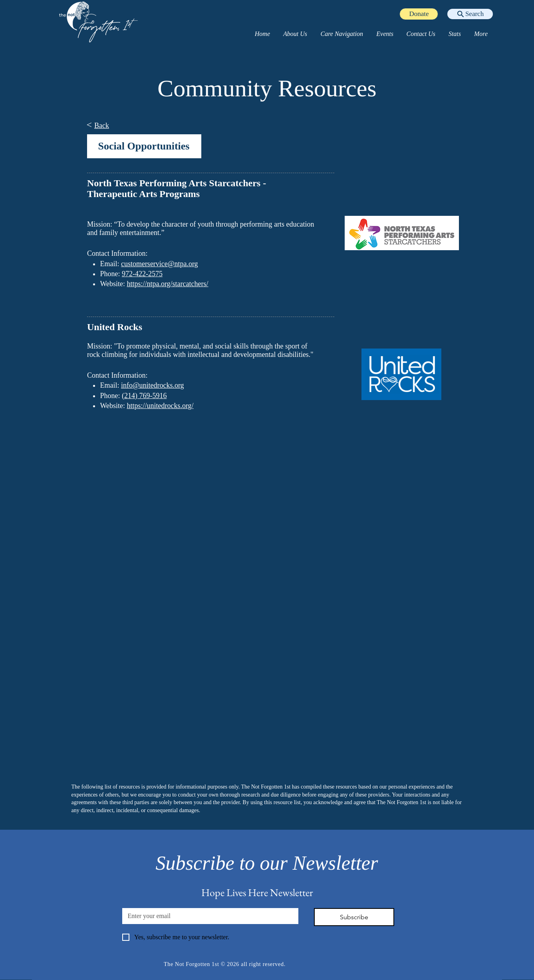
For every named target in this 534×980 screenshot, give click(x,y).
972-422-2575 (142, 274)
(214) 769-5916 (144, 396)
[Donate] (419, 14)
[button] (295, 34)
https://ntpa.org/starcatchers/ (167, 284)
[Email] (208, 916)
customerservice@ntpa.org (159, 264)
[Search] (470, 14)
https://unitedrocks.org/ (160, 406)
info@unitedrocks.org (152, 385)
